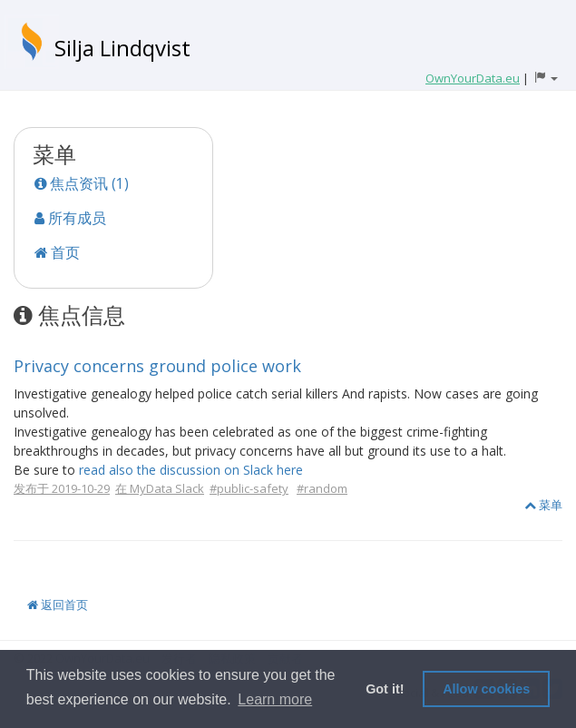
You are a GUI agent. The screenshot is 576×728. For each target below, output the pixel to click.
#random (322, 488)
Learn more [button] (275, 699)
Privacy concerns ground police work (157, 366)
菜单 (543, 505)
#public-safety (249, 488)
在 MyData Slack (160, 488)
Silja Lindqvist (122, 48)
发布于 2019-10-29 (62, 488)
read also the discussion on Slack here (191, 470)
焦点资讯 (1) (82, 183)
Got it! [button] (385, 689)
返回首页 (58, 605)
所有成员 (70, 218)
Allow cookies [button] (486, 689)
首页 (57, 252)
